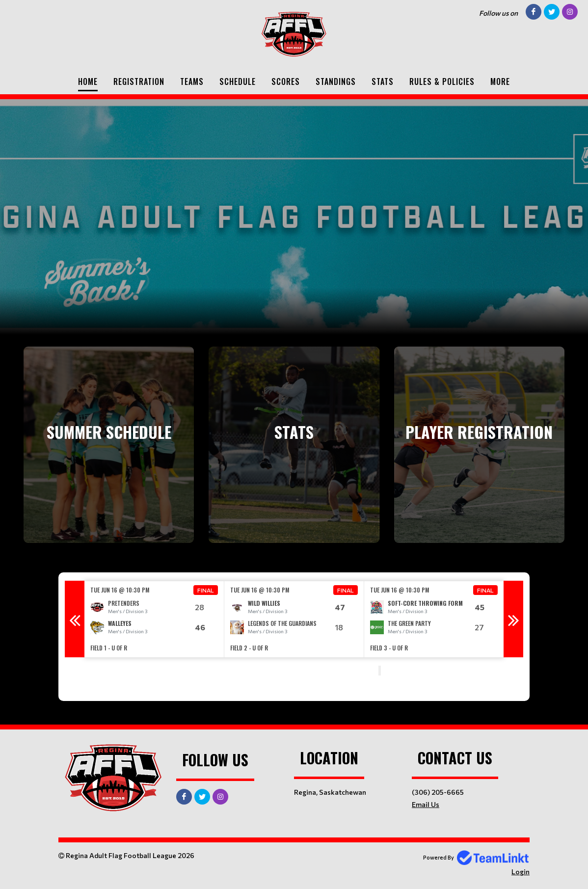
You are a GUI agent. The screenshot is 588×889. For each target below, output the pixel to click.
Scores (286, 81)
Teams (192, 81)
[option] (154, 619)
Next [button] (513, 619)
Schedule (238, 81)
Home (88, 81)
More (500, 81)
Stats (383, 81)
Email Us (426, 804)
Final (206, 590)
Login (521, 872)
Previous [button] (75, 619)
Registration (139, 81)
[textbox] (215, 672)
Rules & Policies (442, 81)
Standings (336, 81)
